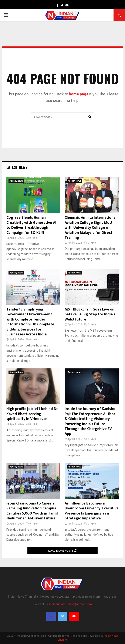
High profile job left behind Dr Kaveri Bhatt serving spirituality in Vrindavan (32, 414)
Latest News (17, 167)
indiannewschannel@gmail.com (70, 604)
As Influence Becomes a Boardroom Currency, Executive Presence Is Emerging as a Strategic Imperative (92, 511)
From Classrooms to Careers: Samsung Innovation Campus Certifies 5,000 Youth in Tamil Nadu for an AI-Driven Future (32, 511)
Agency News (16, 181)
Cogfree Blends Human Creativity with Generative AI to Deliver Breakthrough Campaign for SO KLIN (31, 225)
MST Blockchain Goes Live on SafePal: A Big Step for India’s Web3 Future (90, 314)
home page (79, 94)
